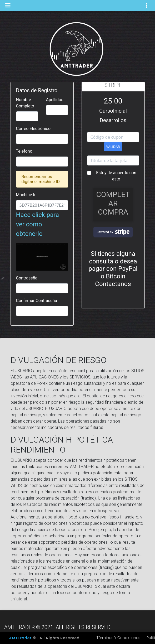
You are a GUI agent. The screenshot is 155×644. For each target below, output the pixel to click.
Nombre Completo (25, 103)
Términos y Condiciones (118, 638)
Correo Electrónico (33, 129)
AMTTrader (20, 638)
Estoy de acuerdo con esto (116, 176)
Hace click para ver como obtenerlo (42, 235)
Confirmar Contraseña (37, 301)
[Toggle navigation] (147, 6)
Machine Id (26, 195)
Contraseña (27, 278)
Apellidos (55, 100)
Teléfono (24, 151)
